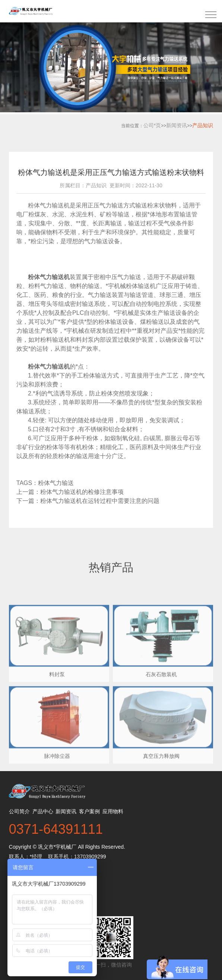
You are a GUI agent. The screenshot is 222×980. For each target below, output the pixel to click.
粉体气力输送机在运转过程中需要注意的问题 (100, 501)
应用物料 (113, 811)
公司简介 (19, 811)
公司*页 (152, 125)
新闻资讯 (177, 125)
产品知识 (203, 125)
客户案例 (89, 811)
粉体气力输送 (58, 483)
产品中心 (43, 811)
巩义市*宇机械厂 (57, 847)
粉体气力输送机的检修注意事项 (82, 492)
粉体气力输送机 (49, 205)
